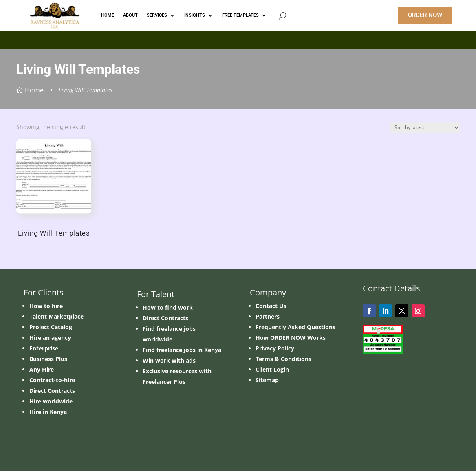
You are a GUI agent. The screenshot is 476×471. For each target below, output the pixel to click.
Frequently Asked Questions (295, 327)
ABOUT (130, 15)
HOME (108, 15)
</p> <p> (238, 39)
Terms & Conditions (283, 359)
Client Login (272, 369)
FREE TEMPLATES (240, 15)
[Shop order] (425, 128)
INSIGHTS (195, 15)
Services (157, 15)
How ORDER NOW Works (291, 338)
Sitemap (267, 380)
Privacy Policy (275, 348)
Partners (268, 316)
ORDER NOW (425, 15)
